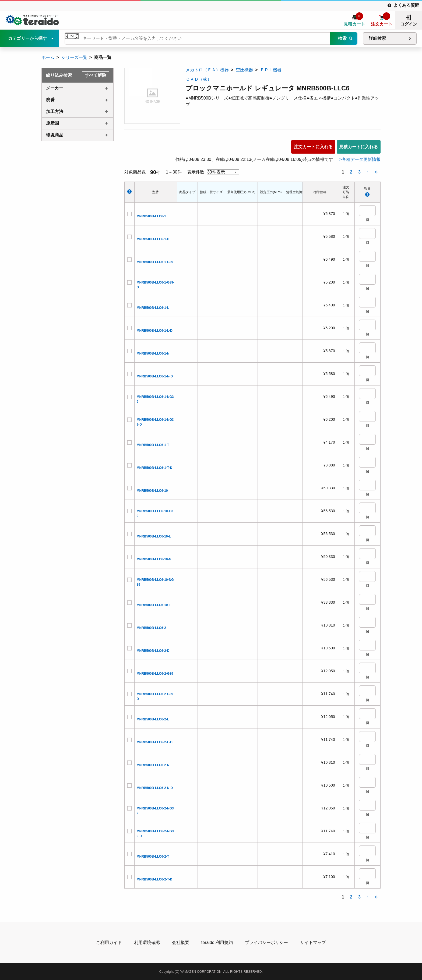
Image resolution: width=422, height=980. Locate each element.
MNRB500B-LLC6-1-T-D (155, 468)
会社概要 (181, 942)
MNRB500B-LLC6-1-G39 (155, 262)
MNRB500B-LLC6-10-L (154, 536)
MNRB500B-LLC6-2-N (153, 765)
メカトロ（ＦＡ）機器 (207, 70)
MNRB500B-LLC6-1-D (153, 239)
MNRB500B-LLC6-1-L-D (155, 331)
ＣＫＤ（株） (199, 79)
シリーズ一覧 (74, 57)
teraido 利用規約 (217, 942)
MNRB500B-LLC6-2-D (153, 651)
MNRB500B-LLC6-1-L (153, 308)
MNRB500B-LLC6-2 (151, 628)
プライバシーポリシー (266, 942)
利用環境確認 (147, 942)
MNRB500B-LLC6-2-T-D (155, 879)
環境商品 (55, 135)
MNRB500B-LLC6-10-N (154, 559)
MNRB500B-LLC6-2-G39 (155, 674)
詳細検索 (377, 38)
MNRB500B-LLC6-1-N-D (155, 376)
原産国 (52, 123)
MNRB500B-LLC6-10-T (154, 605)
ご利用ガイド (109, 942)
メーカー (55, 88)
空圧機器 (244, 70)
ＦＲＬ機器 (271, 70)
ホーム (48, 57)
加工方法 (55, 112)
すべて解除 (96, 75)
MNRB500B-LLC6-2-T (153, 857)
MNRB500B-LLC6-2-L (153, 719)
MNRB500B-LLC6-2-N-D (155, 788)
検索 (342, 38)
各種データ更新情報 (361, 159)
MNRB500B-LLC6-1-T (153, 445)
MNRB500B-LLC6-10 (152, 491)
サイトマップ (313, 942)
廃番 (50, 100)
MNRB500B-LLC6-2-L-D (155, 742)
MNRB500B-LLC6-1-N (153, 353)
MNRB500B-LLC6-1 (151, 216)
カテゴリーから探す (27, 38)
